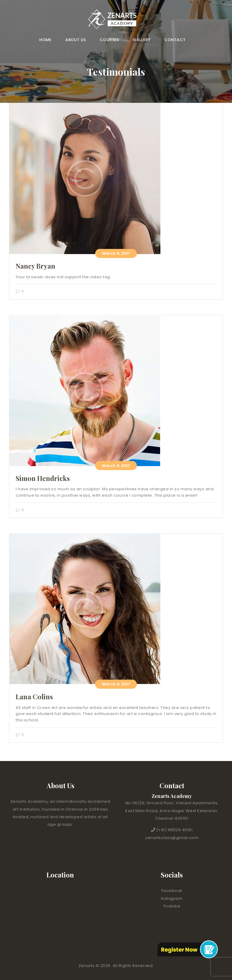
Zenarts (87, 966)
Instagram (172, 898)
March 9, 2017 (116, 253)
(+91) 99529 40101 (174, 830)
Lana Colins (34, 697)
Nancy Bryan (35, 266)
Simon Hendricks (43, 478)
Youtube (172, 906)
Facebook (172, 891)
